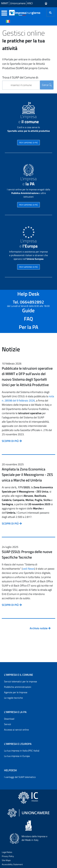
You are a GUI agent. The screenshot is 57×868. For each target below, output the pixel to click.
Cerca (47, 85)
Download (9, 719)
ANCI (30, 3)
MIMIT (5, 3)
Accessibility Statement (12, 864)
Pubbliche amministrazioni (18, 687)
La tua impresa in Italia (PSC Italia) (22, 751)
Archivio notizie (40, 628)
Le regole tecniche (13, 698)
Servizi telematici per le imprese (21, 681)
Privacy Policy (8, 856)
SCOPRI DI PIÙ (12, 441)
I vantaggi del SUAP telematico (20, 777)
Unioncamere (18, 3)
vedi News (28, 569)
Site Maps (6, 860)
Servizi (8, 724)
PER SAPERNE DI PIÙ (28, 143)
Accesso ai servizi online (16, 730)
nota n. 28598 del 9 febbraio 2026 (28, 398)
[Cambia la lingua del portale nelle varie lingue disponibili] (8, 21)
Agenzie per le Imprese (16, 692)
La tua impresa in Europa (17, 756)
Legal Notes (7, 852)
